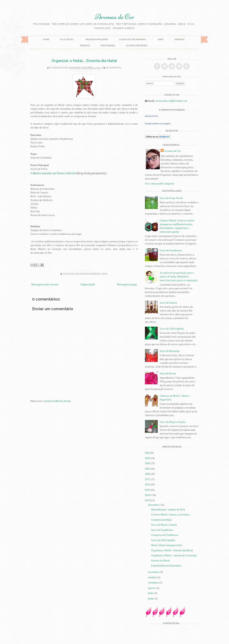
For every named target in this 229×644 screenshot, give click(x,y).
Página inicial (88, 284)
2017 (148, 479)
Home (46, 39)
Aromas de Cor (115, 17)
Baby (161, 39)
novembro (154, 572)
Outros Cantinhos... (137, 45)
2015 (148, 490)
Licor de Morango (170, 351)
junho (151, 598)
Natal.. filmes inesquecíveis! (167, 545)
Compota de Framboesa (165, 535)
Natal (105, 274)
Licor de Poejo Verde (171, 198)
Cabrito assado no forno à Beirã (53, 173)
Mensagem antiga (127, 284)
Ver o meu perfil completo (160, 183)
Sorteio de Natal (160, 560)
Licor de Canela (168, 303)
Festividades (108, 45)
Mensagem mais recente (45, 284)
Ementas (179, 39)
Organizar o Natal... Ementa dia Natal (84, 61)
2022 (148, 463)
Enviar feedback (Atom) (57, 401)
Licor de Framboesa (171, 250)
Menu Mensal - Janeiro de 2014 (168, 509)
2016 (148, 484)
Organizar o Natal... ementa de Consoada (174, 555)
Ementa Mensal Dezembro (166, 565)
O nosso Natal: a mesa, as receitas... (171, 514)
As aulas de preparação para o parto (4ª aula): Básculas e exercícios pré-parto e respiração (179, 276)
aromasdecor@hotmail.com (171, 101)
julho (151, 593)
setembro (154, 582)
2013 (148, 500)
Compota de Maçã (161, 520)
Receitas (85, 45)
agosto (152, 588)
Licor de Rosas (168, 373)
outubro (153, 577)
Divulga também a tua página (158, 124)
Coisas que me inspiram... (133, 39)
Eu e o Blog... (67, 39)
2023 (148, 458)
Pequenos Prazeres (97, 39)
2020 (148, 474)
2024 (148, 453)
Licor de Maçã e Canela (173, 422)
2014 (148, 495)
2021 (148, 469)
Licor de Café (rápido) (172, 329)
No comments (113, 68)
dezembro (154, 505)
